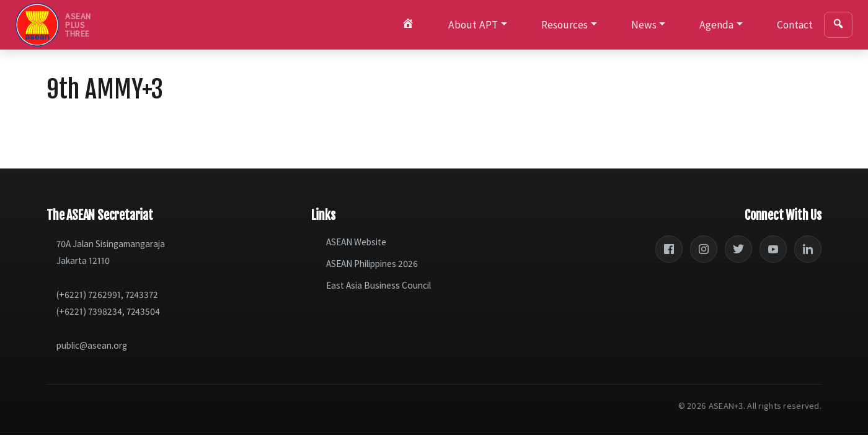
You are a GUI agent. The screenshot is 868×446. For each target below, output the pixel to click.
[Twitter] (738, 249)
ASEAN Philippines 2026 (372, 264)
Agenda (716, 25)
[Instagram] (704, 249)
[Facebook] (669, 249)
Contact (795, 25)
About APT (473, 25)
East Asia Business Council (379, 285)
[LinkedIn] (808, 249)
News (644, 25)
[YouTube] (773, 249)
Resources (565, 25)
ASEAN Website (356, 242)
